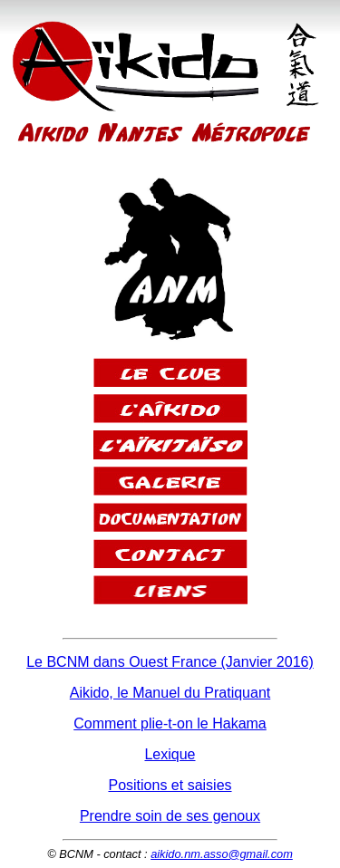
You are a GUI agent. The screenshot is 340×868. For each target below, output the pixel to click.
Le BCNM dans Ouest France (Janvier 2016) (170, 662)
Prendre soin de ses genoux (170, 816)
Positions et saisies (170, 785)
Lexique (170, 754)
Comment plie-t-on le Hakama (170, 723)
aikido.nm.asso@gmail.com (222, 854)
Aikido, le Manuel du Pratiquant (170, 693)
